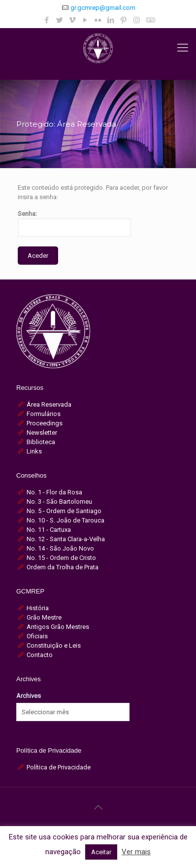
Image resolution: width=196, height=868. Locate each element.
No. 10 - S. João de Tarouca (65, 520)
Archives (29, 696)
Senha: (74, 223)
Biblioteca (41, 442)
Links (34, 451)
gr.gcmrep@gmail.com (103, 8)
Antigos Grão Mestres (58, 627)
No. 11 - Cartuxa (49, 530)
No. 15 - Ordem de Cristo (61, 558)
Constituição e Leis (54, 645)
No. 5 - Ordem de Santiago (64, 511)
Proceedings (45, 423)
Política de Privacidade (59, 767)
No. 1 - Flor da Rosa (54, 492)
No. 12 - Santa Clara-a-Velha (66, 539)
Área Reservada (49, 404)
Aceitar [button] (101, 852)
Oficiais (37, 636)
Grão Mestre (44, 617)
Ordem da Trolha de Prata (63, 567)
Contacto (40, 655)
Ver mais (136, 852)
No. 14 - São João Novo (60, 548)
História (38, 608)
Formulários (44, 414)
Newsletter (42, 433)
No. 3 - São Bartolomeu (59, 502)
